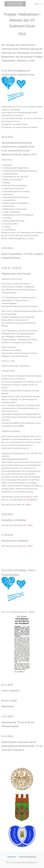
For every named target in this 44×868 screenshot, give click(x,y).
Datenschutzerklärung (28, 857)
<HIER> (32, 612)
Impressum (12, 857)
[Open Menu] (39, 4)
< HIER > (30, 525)
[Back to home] (13, 4)
